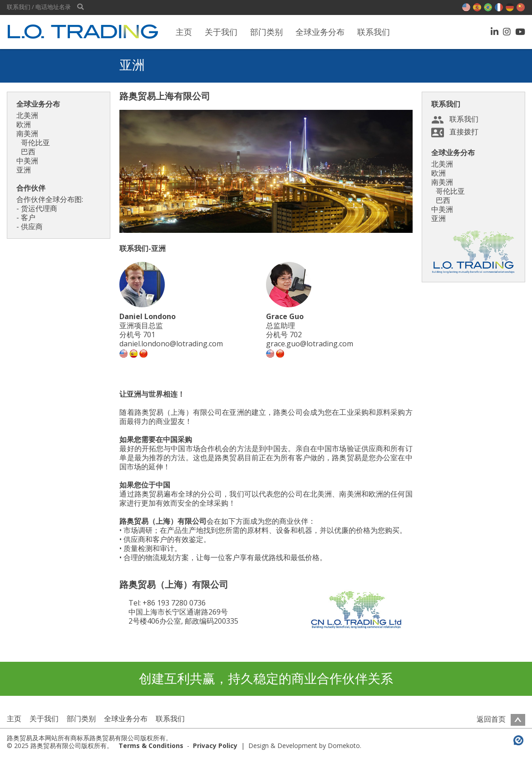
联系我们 (374, 32)
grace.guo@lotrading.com (310, 344)
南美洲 (27, 133)
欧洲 (24, 124)
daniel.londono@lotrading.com (171, 344)
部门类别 (266, 32)
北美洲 (27, 115)
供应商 (32, 226)
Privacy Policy (215, 746)
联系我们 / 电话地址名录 (39, 7)
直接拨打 (464, 132)
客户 (28, 217)
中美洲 (27, 161)
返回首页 (501, 719)
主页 (184, 32)
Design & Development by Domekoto (304, 746)
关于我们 (221, 32)
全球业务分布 (320, 32)
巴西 (28, 152)
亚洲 (24, 170)
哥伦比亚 (35, 143)
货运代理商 (39, 208)
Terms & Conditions (151, 746)
